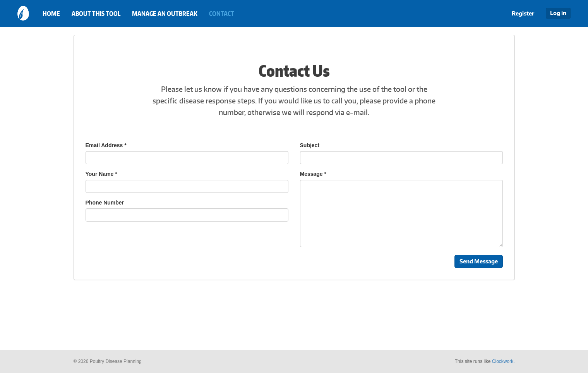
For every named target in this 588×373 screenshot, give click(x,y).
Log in (558, 13)
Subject (310, 145)
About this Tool (96, 14)
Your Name (101, 174)
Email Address (106, 145)
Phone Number (105, 203)
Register (523, 13)
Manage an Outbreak (165, 14)
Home (51, 14)
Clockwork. (503, 361)
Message (313, 174)
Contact (222, 14)
